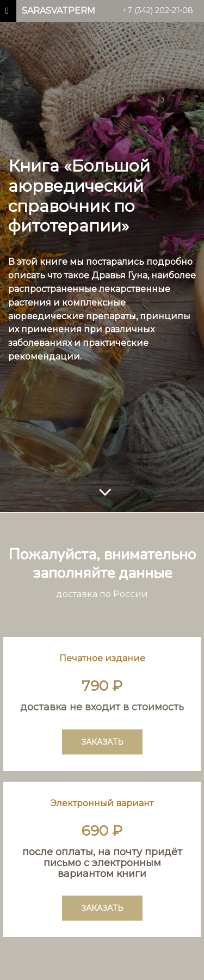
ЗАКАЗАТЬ (102, 742)
